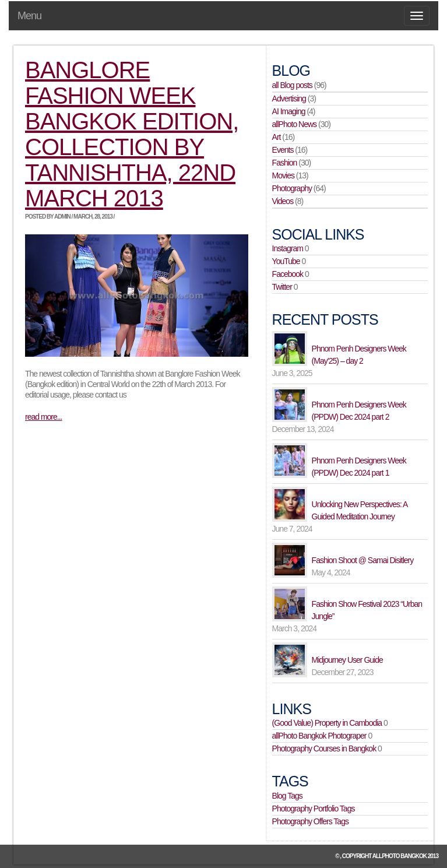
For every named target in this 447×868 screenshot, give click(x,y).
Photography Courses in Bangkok (324, 748)
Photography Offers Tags (310, 821)
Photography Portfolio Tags (314, 809)
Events (283, 150)
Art (277, 137)
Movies (283, 175)
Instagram (288, 248)
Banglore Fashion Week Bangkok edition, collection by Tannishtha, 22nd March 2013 (132, 134)
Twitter (282, 287)
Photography (292, 188)
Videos (283, 201)
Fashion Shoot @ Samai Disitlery (363, 560)
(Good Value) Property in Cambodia (327, 723)
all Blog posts (292, 85)
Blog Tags (287, 796)
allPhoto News (295, 124)
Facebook (288, 274)
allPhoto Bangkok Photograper (319, 736)
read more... (43, 417)
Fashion (285, 163)
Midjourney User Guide (347, 660)
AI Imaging (289, 111)
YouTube (286, 261)
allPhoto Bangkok (400, 856)
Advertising (289, 99)
